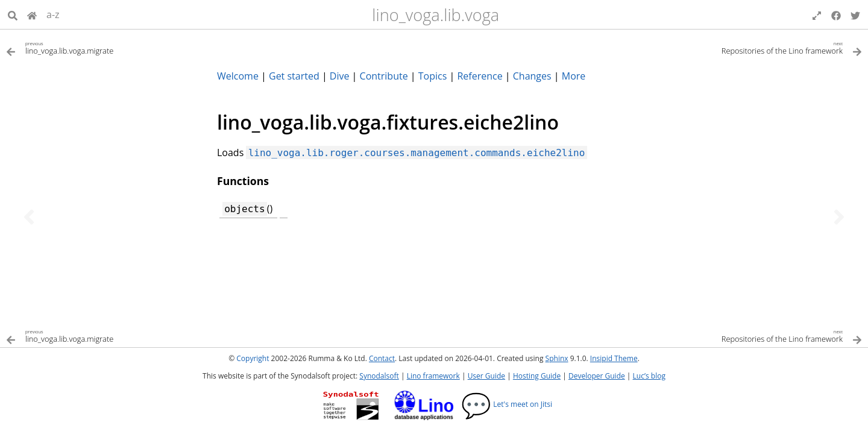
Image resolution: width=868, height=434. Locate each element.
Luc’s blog (649, 376)
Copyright (253, 358)
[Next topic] (839, 217)
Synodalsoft (379, 376)
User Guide (486, 376)
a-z (53, 14)
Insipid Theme (614, 358)
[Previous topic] (29, 217)
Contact (382, 358)
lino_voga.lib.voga (436, 15)
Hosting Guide (537, 376)
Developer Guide (597, 376)
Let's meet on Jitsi (507, 404)
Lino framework (433, 376)
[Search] (13, 14)
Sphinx (557, 358)
